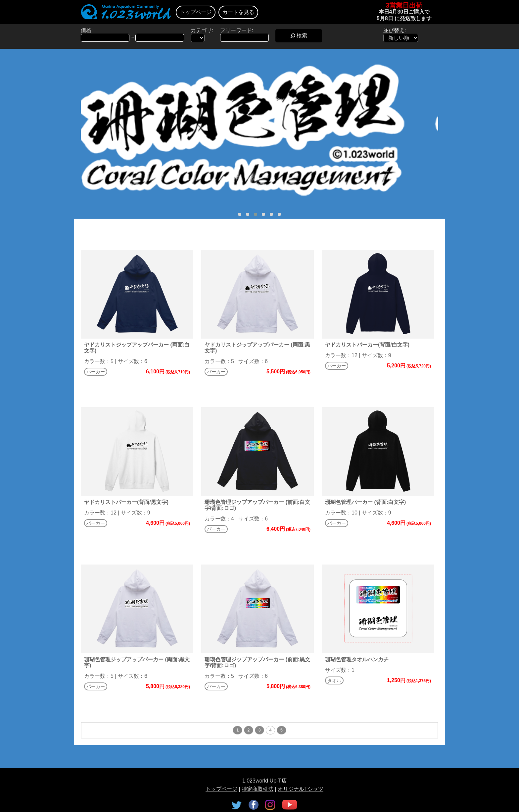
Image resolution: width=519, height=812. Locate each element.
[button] (240, 214)
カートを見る (238, 12)
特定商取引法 (258, 789)
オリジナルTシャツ (301, 789)
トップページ (196, 12)
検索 (299, 36)
